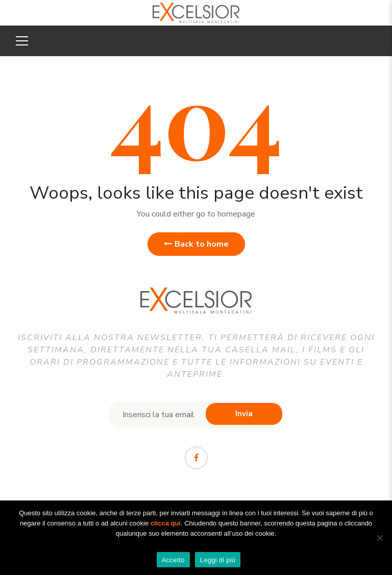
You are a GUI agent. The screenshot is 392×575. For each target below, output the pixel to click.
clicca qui (166, 523)
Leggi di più (218, 560)
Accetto (173, 560)
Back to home (196, 244)
